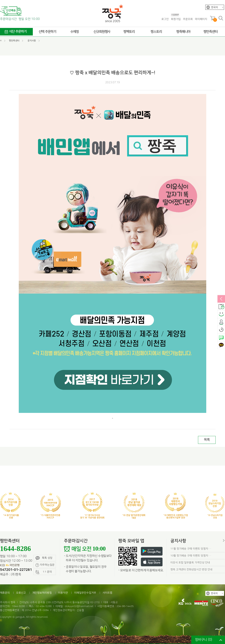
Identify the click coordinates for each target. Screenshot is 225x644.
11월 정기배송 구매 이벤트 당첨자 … (191, 549)
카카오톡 (221, 345)
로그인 (165, 19)
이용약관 (63, 593)
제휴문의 (5, 593)
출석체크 (221, 322)
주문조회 (188, 19)
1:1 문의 (44, 572)
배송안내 (221, 307)
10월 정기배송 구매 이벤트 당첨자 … (191, 556)
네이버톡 (221, 337)
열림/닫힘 (221, 299)
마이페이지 (201, 19)
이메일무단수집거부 (85, 593)
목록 (207, 440)
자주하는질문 (45, 565)
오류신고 (21, 593)
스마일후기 (221, 314)
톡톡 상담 (44, 558)
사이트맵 (107, 593)
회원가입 (176, 19)
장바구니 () (204, 640)
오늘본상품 (221, 330)
